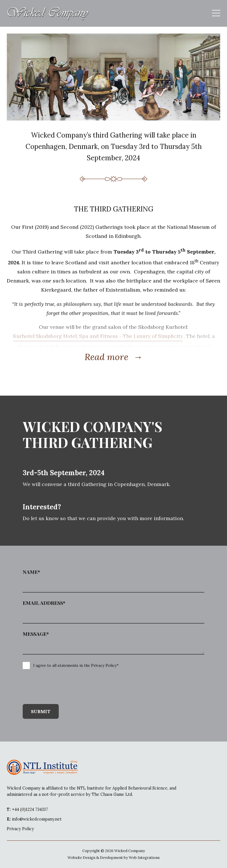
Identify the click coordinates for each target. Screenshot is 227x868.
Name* (31, 572)
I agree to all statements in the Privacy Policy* (76, 665)
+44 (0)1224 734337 (27, 809)
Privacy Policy (20, 829)
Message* (36, 634)
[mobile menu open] (216, 13)
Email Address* (44, 603)
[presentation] (61, 687)
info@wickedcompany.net (34, 819)
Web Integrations (144, 858)
